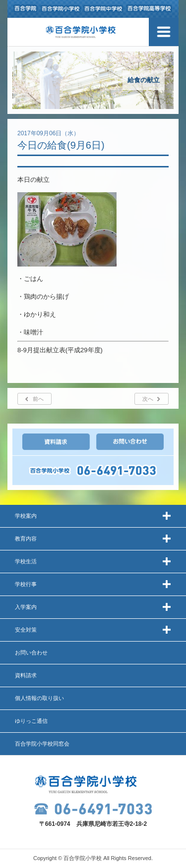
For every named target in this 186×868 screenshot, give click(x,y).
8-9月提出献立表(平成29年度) (60, 350)
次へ (148, 399)
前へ (38, 399)
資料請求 (26, 675)
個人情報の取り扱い (39, 698)
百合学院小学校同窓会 (42, 744)
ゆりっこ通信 (31, 721)
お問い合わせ (31, 652)
